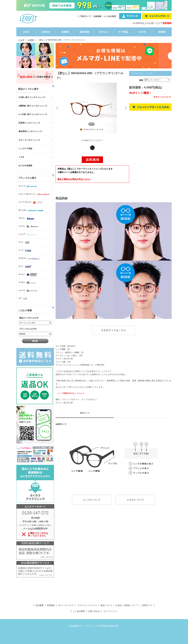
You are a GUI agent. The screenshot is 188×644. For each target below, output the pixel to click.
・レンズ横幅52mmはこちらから (70, 393)
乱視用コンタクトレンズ (29, 123)
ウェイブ (28, 186)
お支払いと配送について (126, 605)
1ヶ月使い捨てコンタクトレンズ (33, 114)
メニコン (29, 227)
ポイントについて (66, 605)
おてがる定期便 (25, 166)
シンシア (28, 235)
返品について (106, 605)
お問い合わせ (94, 611)
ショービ (29, 291)
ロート (26, 267)
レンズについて (92, 500)
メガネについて (135, 500)
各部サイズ (85, 413)
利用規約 (51, 605)
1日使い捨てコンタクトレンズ (32, 97)
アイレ (25, 243)
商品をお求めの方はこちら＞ (74, 179)
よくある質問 (79, 611)
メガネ (31, 40)
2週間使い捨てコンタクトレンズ (33, 106)
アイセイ (28, 283)
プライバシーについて (87, 605)
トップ (21, 40)
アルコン (27, 218)
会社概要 (40, 605)
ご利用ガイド (146, 605)
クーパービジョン (32, 202)
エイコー (28, 275)
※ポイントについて (162, 97)
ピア (24, 299)
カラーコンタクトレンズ (29, 140)
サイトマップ (109, 611)
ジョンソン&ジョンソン (35, 194)
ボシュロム (32, 210)
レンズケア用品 (25, 149)
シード (26, 251)
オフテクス (30, 259)
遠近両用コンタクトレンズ (30, 131)
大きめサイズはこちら (114, 330)
